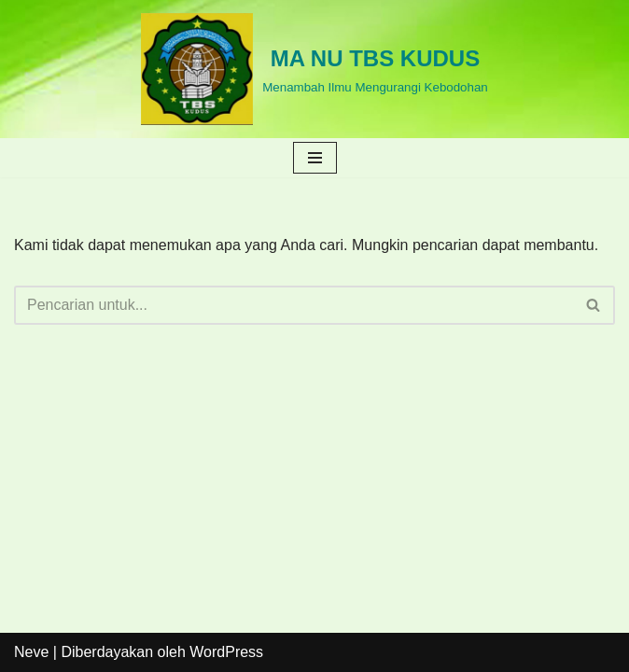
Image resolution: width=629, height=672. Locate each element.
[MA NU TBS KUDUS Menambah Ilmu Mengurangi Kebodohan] (314, 69)
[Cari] (294, 305)
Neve (31, 652)
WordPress (226, 652)
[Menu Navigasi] (315, 158)
